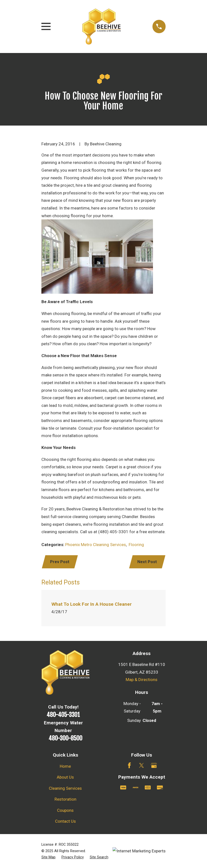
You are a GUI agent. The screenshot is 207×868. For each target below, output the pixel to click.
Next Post (147, 562)
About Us (65, 777)
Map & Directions (142, 680)
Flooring (136, 545)
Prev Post (60, 562)
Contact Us (65, 821)
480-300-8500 (65, 738)
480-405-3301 (63, 715)
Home (65, 766)
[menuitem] (48, 857)
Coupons (65, 810)
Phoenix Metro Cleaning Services (96, 545)
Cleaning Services (65, 788)
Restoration (65, 799)
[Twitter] (142, 765)
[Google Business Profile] (154, 765)
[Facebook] (129, 765)
